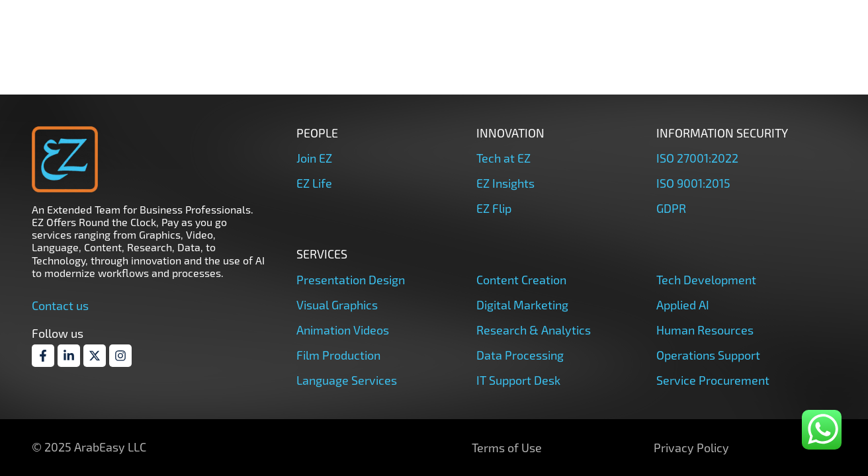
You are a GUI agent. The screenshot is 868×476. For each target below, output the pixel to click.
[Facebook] (43, 356)
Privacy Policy (691, 448)
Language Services (347, 380)
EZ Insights (505, 183)
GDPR (671, 208)
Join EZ (314, 158)
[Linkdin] (69, 356)
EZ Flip (494, 208)
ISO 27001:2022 (697, 158)
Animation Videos (343, 330)
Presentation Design (351, 280)
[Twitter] (95, 356)
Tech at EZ (503, 158)
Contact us (60, 305)
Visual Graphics (337, 305)
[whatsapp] (822, 430)
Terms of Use (507, 448)
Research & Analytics (534, 330)
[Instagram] (120, 356)
